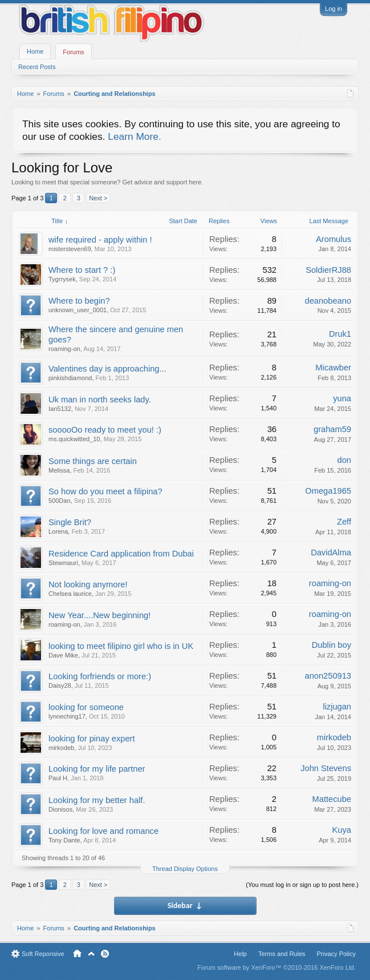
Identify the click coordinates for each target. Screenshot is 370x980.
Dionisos (60, 809)
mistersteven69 (70, 249)
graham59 (332, 429)
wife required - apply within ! (100, 240)
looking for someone (86, 707)
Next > (98, 198)
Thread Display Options (185, 869)
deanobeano (328, 301)
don (344, 460)
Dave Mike (63, 655)
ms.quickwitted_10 (74, 439)
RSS (105, 954)
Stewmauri (63, 563)
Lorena (58, 531)
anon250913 (328, 676)
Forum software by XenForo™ (277, 967)
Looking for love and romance (103, 831)
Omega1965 (328, 491)
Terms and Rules (282, 954)
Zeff (344, 522)
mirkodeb (61, 748)
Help (240, 954)
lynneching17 (67, 716)
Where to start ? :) (82, 270)
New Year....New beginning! (99, 615)
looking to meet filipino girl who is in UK (121, 646)
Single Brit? (70, 522)
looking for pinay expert (92, 739)
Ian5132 (60, 409)
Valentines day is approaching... (107, 369)
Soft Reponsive (43, 954)
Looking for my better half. (97, 800)
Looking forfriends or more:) (100, 676)
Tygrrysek (62, 279)
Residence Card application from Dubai (121, 554)
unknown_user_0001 (78, 310)
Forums (73, 52)
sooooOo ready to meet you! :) (105, 430)
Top (91, 954)
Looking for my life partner (97, 769)
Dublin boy (332, 645)
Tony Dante (64, 840)
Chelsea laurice (70, 594)
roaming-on (64, 349)
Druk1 (340, 334)
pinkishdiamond (70, 378)
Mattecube (332, 799)
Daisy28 (60, 685)
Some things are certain (93, 461)
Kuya (342, 830)
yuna (342, 398)
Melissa (59, 470)
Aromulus (334, 239)
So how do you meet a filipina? (105, 491)
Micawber (333, 368)
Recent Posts (37, 67)
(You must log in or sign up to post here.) (302, 885)
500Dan (60, 501)
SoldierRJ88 (328, 270)
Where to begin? (79, 301)
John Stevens (326, 768)
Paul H (58, 778)
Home (35, 51)
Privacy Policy (336, 954)
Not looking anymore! (88, 584)
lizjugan (337, 707)
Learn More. (134, 136)
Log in (334, 9)
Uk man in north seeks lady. (100, 400)
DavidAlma (331, 552)
